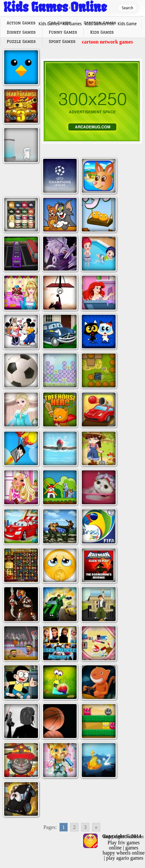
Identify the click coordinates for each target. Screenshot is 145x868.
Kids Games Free (100, 24)
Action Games (21, 23)
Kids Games (49, 24)
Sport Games (62, 41)
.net (124, 837)
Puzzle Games (21, 41)
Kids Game (127, 24)
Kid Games (72, 24)
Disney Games (21, 32)
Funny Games (63, 32)
